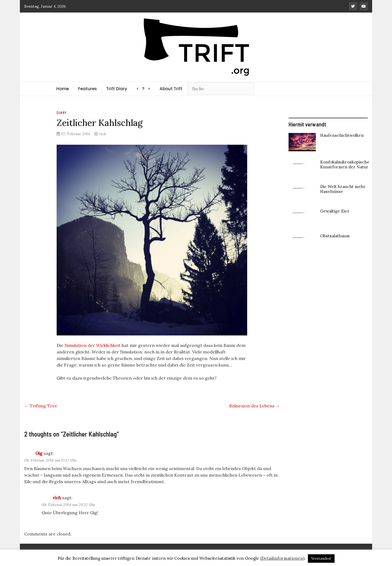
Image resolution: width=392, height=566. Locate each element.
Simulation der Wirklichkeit (93, 345)
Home (63, 89)
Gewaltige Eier (335, 211)
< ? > (143, 89)
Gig (39, 453)
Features (88, 89)
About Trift (171, 89)
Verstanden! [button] (321, 559)
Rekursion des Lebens (255, 406)
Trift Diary (117, 89)
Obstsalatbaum (335, 236)
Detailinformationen (282, 558)
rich (102, 134)
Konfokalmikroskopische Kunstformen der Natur (345, 164)
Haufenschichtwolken (342, 135)
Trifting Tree (41, 406)
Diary (62, 113)
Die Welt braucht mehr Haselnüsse (343, 189)
